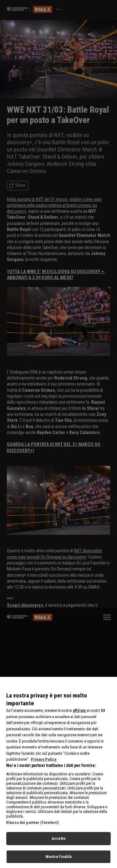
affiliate (80, 714)
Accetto (58, 842)
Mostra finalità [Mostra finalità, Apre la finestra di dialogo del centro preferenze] (59, 860)
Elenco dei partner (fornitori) (32, 826)
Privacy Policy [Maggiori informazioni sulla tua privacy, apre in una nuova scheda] (44, 763)
